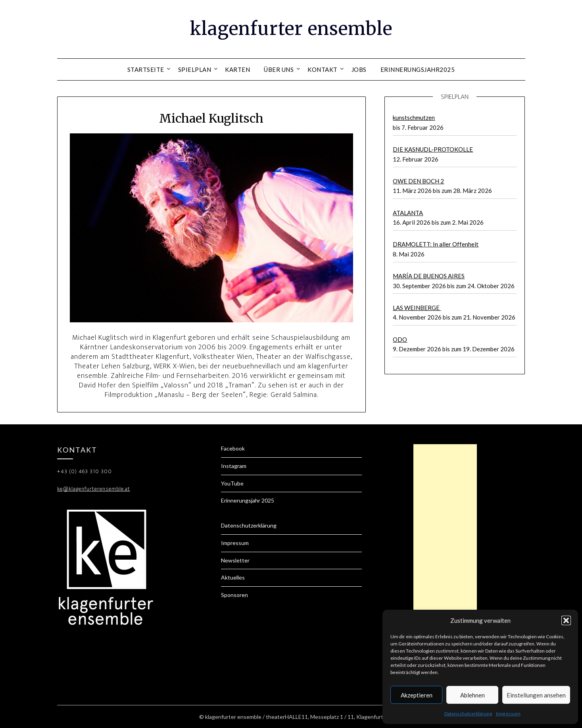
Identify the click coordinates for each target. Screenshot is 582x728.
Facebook (233, 448)
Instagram (234, 466)
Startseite (146, 69)
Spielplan (195, 69)
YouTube (232, 483)
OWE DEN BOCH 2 (418, 181)
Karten (237, 69)
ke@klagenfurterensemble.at (94, 489)
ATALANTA (408, 213)
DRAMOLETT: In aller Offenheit (436, 244)
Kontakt (323, 69)
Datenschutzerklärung (468, 714)
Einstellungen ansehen (536, 695)
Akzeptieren (417, 695)
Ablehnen (473, 695)
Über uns (279, 69)
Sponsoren (234, 595)
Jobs (359, 69)
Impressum (508, 714)
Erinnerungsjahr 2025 (248, 500)
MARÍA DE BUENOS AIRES (429, 276)
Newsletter (235, 560)
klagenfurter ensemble (291, 28)
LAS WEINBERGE (417, 308)
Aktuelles (233, 577)
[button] (566, 620)
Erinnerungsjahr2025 (418, 69)
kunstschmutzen (414, 117)
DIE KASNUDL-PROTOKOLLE (433, 149)
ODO (400, 339)
